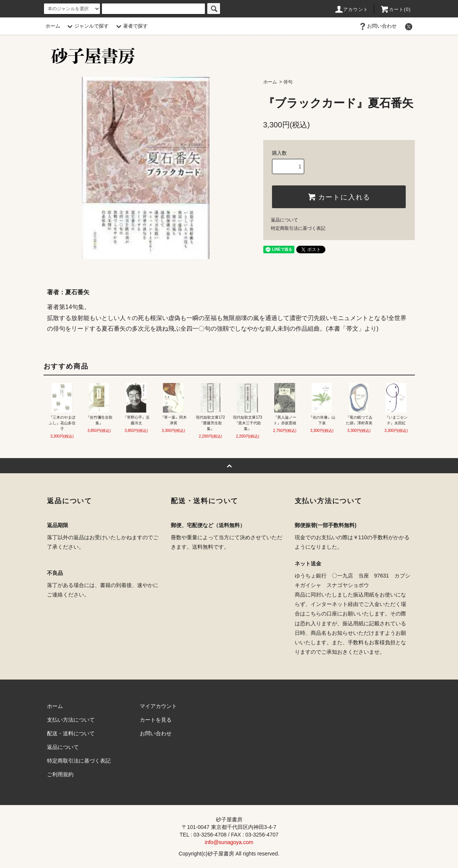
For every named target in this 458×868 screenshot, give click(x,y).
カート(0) (395, 9)
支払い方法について (71, 720)
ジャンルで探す (87, 26)
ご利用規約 (60, 774)
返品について (284, 220)
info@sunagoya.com (229, 842)
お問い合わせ (377, 26)
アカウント (351, 9)
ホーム (53, 26)
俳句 (288, 82)
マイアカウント (158, 706)
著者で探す (131, 26)
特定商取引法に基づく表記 (298, 228)
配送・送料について (71, 733)
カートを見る (156, 720)
